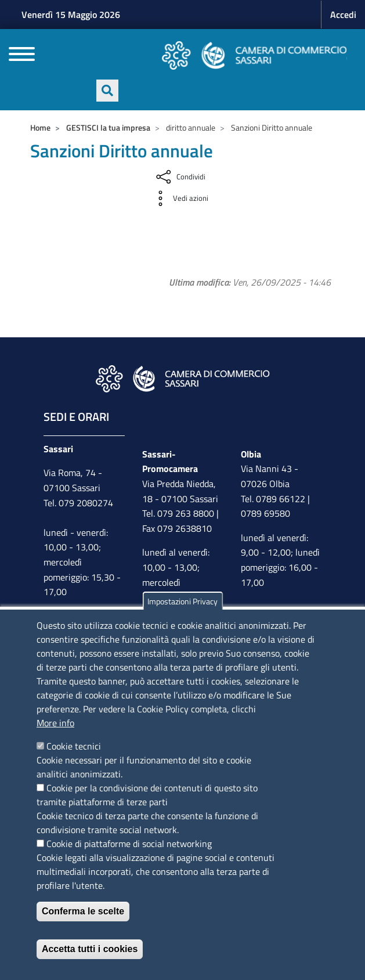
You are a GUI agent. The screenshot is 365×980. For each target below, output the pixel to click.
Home (40, 127)
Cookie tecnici (74, 746)
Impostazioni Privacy (182, 601)
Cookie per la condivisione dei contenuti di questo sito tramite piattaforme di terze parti (147, 795)
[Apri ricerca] (107, 91)
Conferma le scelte (83, 911)
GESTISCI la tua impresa (108, 127)
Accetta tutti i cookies (90, 949)
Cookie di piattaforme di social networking (129, 844)
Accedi (343, 15)
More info (55, 723)
